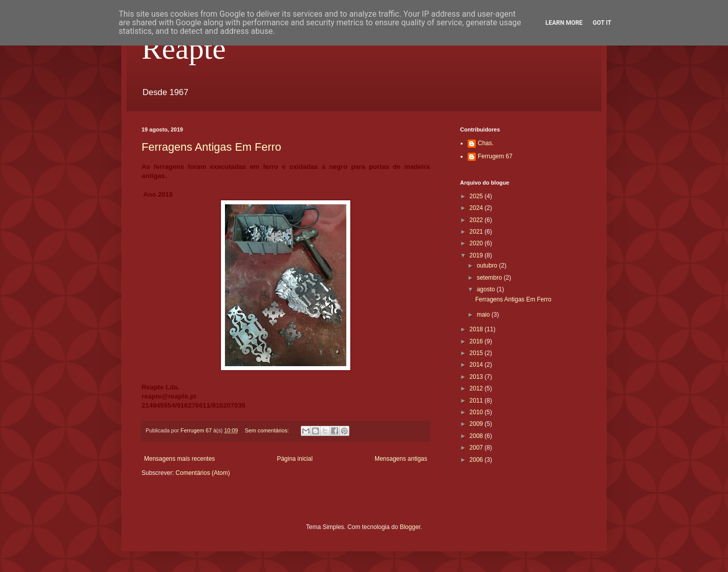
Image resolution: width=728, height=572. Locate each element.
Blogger (410, 527)
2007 (477, 448)
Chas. (486, 143)
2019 (477, 255)
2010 (477, 412)
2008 (477, 436)
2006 (477, 460)
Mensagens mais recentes (179, 459)
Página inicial (295, 459)
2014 (477, 365)
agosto (487, 289)
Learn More (564, 23)
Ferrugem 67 (495, 156)
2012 (477, 388)
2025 (477, 196)
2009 (477, 424)
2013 (477, 377)
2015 (477, 353)
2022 (477, 220)
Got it (602, 23)
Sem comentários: (267, 430)
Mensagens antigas (401, 459)
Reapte (184, 49)
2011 (477, 401)
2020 (477, 243)
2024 (477, 208)
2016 (477, 341)
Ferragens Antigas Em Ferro (211, 147)
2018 (477, 329)
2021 (477, 232)
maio (484, 315)
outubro (488, 266)
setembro (490, 278)
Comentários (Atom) (202, 473)
